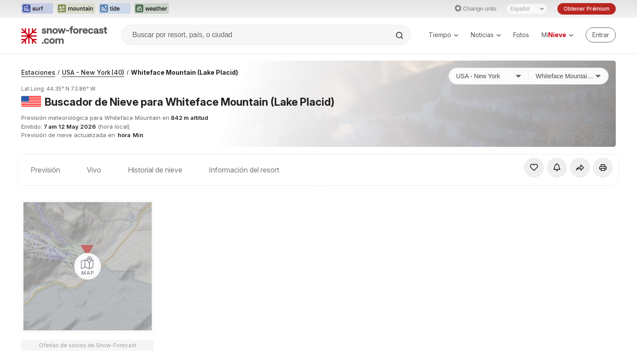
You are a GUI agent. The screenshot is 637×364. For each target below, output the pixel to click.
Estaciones (38, 72)
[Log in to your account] (601, 35)
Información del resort (244, 170)
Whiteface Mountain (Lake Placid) (184, 72)
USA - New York (93, 72)
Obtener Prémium (587, 9)
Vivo (94, 170)
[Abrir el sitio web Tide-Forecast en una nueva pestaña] (115, 9)
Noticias (486, 35)
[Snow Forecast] (64, 35)
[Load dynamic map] (88, 266)
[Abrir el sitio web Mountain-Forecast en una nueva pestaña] (76, 9)
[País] (489, 76)
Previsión (45, 170)
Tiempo (443, 35)
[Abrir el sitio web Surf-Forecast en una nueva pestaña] (37, 9)
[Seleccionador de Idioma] (527, 9)
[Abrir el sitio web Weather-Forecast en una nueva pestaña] (152, 9)
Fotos (521, 35)
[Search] (400, 35)
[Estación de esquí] (568, 76)
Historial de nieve (155, 170)
